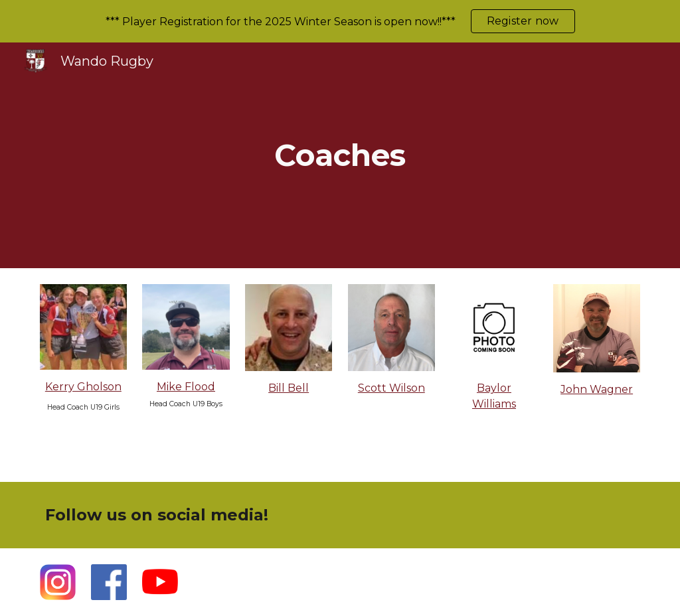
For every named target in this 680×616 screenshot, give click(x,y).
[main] (340, 156)
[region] (340, 21)
